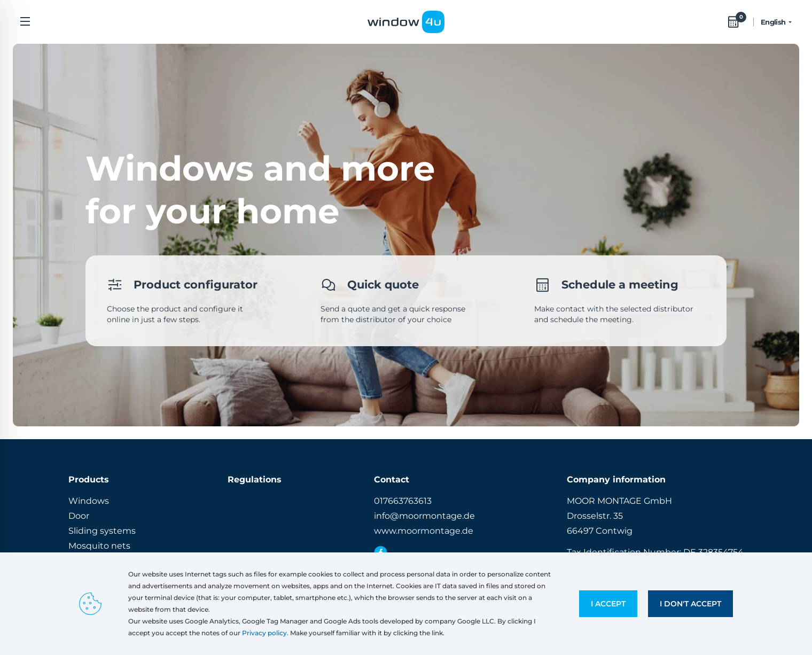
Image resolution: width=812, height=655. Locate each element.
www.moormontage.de (424, 531)
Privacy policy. (265, 633)
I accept (608, 604)
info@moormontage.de (424, 516)
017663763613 (403, 501)
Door (79, 516)
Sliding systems (102, 531)
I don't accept (690, 604)
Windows (89, 501)
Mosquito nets (99, 546)
